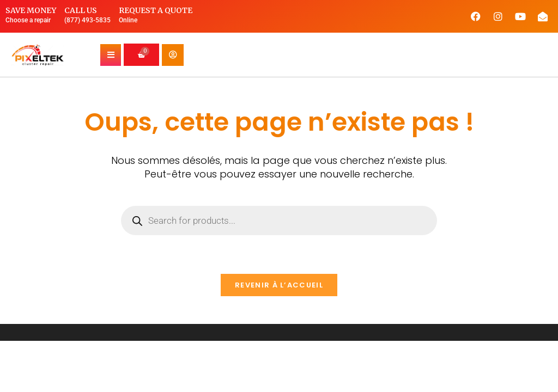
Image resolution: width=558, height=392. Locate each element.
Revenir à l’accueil (279, 285)
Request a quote (156, 10)
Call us (81, 10)
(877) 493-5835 (87, 20)
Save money (31, 10)
